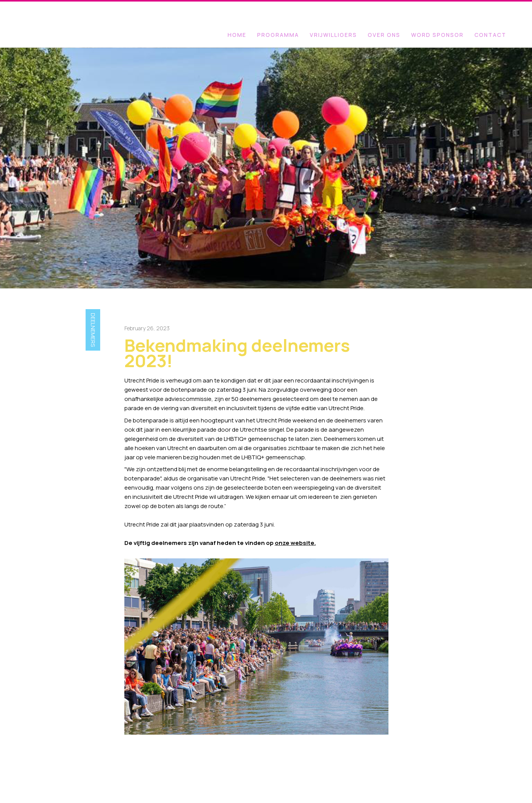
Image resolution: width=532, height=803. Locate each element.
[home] (48, 6)
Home (237, 35)
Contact (490, 35)
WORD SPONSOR (437, 35)
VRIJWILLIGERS (333, 35)
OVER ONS (384, 35)
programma (278, 35)
